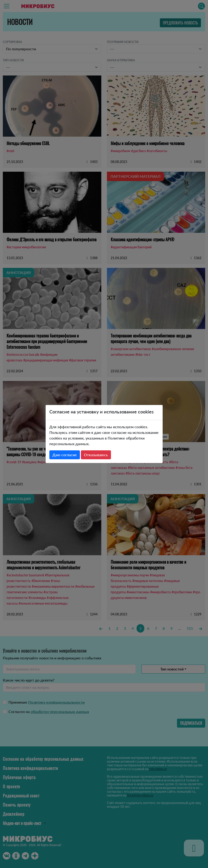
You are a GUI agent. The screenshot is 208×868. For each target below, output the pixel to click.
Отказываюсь (96, 455)
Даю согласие (65, 455)
